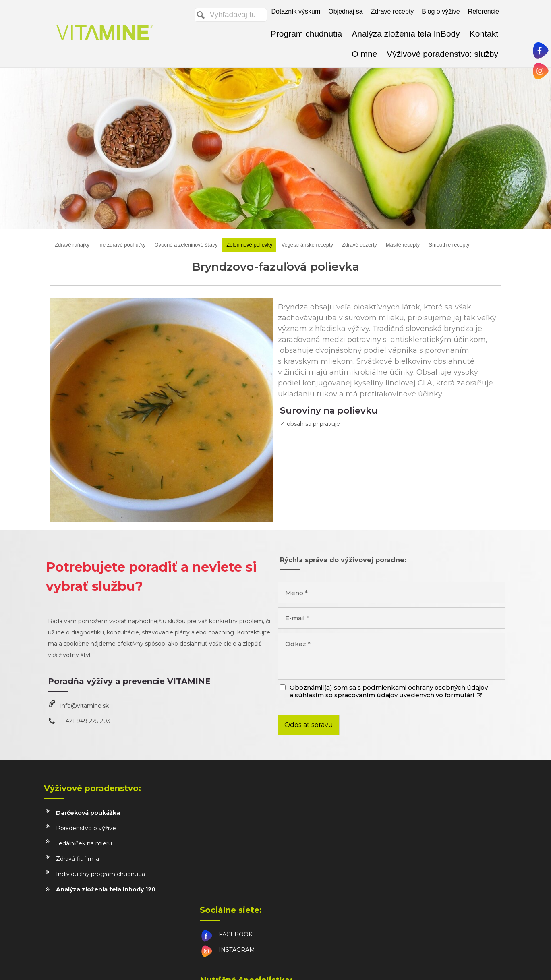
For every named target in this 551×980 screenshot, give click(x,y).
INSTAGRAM (238, 828)
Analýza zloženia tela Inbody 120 (106, 889)
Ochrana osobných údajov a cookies (363, 964)
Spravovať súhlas (432, 964)
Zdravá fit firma (78, 859)
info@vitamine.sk (85, 706)
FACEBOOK (237, 813)
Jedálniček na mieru (84, 843)
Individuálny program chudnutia (100, 874)
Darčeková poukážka (88, 813)
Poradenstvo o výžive (86, 828)
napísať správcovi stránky (284, 964)
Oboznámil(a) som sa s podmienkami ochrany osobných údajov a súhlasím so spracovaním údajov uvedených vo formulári (389, 691)
